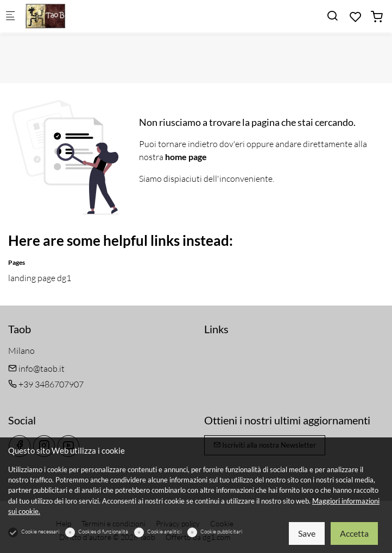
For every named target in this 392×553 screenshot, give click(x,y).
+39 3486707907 (46, 384)
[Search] (332, 16)
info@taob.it (36, 368)
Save (307, 533)
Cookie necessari (40, 532)
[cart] (377, 17)
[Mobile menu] (10, 17)
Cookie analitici (164, 532)
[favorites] (356, 17)
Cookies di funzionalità (103, 532)
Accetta (354, 533)
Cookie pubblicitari (221, 532)
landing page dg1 (40, 278)
